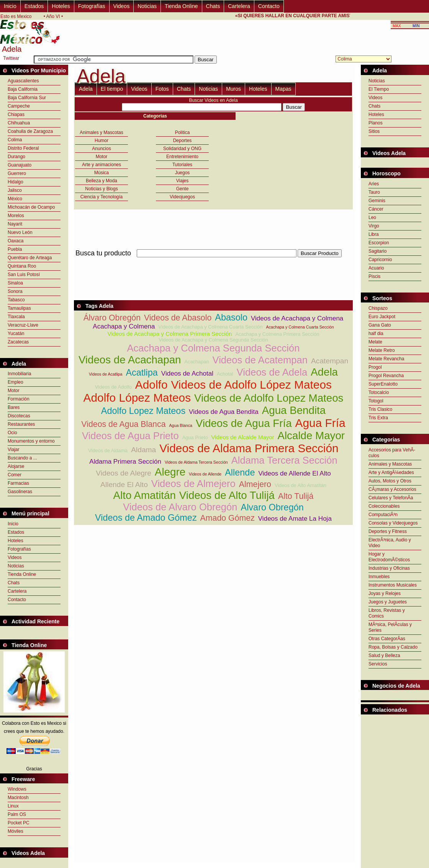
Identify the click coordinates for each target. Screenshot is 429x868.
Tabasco (16, 300)
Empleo (16, 382)
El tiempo (112, 89)
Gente (183, 189)
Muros (233, 89)
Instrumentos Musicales (393, 585)
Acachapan (197, 362)
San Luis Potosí (24, 275)
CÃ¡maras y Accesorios (392, 489)
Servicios (378, 664)
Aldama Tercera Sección (284, 460)
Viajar (13, 450)
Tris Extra (378, 418)
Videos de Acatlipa (106, 374)
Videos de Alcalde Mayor (243, 437)
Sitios (374, 131)
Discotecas (19, 416)
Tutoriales (182, 165)
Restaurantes (21, 424)
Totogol (376, 401)
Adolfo (151, 385)
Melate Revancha (386, 359)
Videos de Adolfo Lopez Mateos (269, 398)
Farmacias (18, 483)
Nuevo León (20, 232)
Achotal (225, 374)
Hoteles (61, 6)
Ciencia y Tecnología (102, 197)
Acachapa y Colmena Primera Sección (277, 334)
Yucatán (16, 333)
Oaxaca (16, 241)
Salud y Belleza (384, 655)
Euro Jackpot (382, 317)
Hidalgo (16, 182)
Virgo (374, 226)
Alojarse (16, 466)
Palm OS (17, 814)
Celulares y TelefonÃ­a (391, 498)
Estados (34, 6)
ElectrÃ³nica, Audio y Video (390, 543)
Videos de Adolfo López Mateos (251, 385)
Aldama (143, 450)
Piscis (374, 276)
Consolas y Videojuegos (393, 523)
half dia (376, 333)
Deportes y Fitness (388, 531)
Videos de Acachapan (130, 360)
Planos (376, 123)
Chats (213, 6)
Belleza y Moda (102, 181)
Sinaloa (15, 283)
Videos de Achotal (187, 374)
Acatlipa (142, 373)
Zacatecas (18, 342)
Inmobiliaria (19, 374)
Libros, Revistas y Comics (387, 613)
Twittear (11, 58)
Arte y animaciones (102, 165)
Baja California (23, 89)
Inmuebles (379, 577)
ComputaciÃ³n (383, 515)
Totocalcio (379, 392)
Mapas (283, 89)
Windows (17, 789)
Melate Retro (382, 350)
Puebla (15, 249)
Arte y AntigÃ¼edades (391, 472)
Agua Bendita (294, 410)
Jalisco (15, 190)
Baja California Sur (27, 98)
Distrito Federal (23, 148)
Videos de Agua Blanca (123, 424)
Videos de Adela (272, 372)
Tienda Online (181, 6)
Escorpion (379, 243)
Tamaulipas (19, 308)
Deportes (183, 141)
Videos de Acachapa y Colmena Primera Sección (170, 334)
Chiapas (16, 114)
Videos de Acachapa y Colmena (297, 318)
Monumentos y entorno (31, 441)
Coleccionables (384, 506)
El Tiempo (379, 89)
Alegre (170, 472)
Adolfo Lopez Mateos (143, 411)
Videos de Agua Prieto (130, 436)
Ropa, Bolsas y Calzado (393, 647)
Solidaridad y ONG (182, 149)
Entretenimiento (182, 157)
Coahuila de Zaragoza (30, 131)
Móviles (16, 831)
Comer (15, 475)
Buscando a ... (22, 458)
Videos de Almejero (193, 484)
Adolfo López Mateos (137, 398)
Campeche (19, 106)
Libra (374, 234)
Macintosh (18, 798)
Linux (13, 806)
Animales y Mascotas (101, 132)
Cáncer (376, 209)
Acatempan (330, 361)
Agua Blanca (180, 425)
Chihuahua (19, 123)
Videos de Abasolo (178, 318)
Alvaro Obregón (272, 507)
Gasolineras (20, 492)
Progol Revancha (386, 376)
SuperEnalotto (383, 384)
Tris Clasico (380, 409)
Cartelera (239, 6)
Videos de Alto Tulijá (227, 495)
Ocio (12, 433)
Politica (183, 132)
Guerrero (17, 173)
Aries (374, 184)
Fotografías (92, 6)
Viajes (182, 181)
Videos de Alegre (124, 473)
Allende (240, 472)
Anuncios (101, 149)
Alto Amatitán (145, 495)
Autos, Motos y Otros (390, 481)
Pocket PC (19, 823)
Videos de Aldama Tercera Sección (196, 462)
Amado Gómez (228, 518)
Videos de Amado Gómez (146, 518)
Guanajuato (20, 165)
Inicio (10, 6)
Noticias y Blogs (101, 189)
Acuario (376, 268)
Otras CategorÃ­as (387, 639)
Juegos (183, 173)
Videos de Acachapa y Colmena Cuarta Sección (210, 327)
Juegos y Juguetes (388, 602)
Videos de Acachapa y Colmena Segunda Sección (213, 340)
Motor (14, 391)
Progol (375, 367)
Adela (86, 89)
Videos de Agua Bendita (224, 412)
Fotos (162, 89)
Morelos (16, 216)
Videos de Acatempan (260, 360)
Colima (15, 140)
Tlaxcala (16, 317)
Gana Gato (380, 325)
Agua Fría (320, 423)
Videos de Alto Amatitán (300, 485)
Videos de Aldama (108, 450)
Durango (16, 157)
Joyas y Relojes (385, 593)
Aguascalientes (23, 81)
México (15, 199)
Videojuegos (182, 197)
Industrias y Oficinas (389, 568)
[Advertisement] (213, 262)
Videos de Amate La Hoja (295, 519)
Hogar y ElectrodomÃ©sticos (389, 557)
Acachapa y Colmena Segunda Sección (213, 348)
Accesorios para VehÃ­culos (392, 453)
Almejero (255, 484)
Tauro (374, 192)
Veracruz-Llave (23, 325)
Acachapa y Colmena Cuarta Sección (300, 327)
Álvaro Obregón (112, 318)
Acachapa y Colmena (124, 326)
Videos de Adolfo (113, 387)
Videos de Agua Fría (244, 423)
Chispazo (378, 308)
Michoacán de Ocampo (31, 207)
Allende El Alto (124, 485)
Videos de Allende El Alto (294, 473)
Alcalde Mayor (311, 436)
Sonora (15, 291)
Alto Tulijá (296, 496)
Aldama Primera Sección (125, 462)
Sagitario (377, 251)
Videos (122, 6)
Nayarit (15, 224)
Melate (375, 342)
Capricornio (380, 260)
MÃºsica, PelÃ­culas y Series (390, 627)
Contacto (269, 6)
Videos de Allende (205, 474)
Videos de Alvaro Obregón (180, 507)
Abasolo (231, 317)
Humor (102, 141)
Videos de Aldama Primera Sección (249, 448)
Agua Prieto (195, 437)
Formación (19, 399)
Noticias (147, 6)
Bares (14, 407)
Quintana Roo (22, 266)
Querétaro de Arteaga (30, 258)
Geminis (377, 201)
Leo (372, 217)
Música (102, 173)
